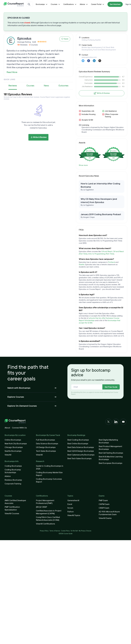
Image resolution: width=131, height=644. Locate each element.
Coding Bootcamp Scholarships (13, 471)
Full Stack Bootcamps (45, 440)
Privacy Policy (44, 531)
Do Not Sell (74, 531)
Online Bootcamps (13, 440)
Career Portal (98, 4)
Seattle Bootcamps (13, 451)
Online (84, 40)
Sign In (128, 4)
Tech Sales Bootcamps (46, 451)
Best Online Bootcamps (78, 444)
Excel (70, 504)
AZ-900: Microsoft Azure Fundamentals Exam (109, 513)
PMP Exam (103, 500)
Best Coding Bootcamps (78, 440)
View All (8, 455)
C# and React (107, 251)
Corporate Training (13, 484)
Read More (12, 72)
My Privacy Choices (85, 531)
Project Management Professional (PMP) (45, 502)
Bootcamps (42, 4)
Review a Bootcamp (13, 480)
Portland (91, 40)
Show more (83, 165)
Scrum (70, 508)
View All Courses (12, 514)
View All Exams (105, 518)
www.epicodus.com (89, 57)
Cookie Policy (65, 531)
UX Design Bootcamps (46, 447)
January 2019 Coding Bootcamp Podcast (101, 214)
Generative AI (73, 500)
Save (65, 39)
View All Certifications (45, 524)
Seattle (98, 40)
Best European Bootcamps (111, 463)
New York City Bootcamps (16, 444)
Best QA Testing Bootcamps (111, 453)
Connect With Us (19, 428)
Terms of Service (55, 531)
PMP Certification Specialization (12, 508)
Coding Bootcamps (13, 466)
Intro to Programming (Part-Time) (101, 254)
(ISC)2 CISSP (42, 507)
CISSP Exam (104, 508)
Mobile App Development (92, 47)
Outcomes (63, 86)
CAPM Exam (104, 504)
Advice (84, 4)
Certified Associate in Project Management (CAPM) (49, 512)
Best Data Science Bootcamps (81, 447)
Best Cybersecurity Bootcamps (81, 455)
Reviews (13, 86)
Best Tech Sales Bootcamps (79, 459)
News (46, 86)
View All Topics (74, 515)
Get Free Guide (111, 387)
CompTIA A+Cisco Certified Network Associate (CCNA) (48, 519)
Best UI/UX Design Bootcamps (81, 451)
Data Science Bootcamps (47, 444)
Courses (56, 4)
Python (71, 512)
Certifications (70, 4)
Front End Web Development (104, 50)
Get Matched (115, 4)
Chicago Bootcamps (14, 447)
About (7, 428)
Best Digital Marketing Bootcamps (108, 441)
